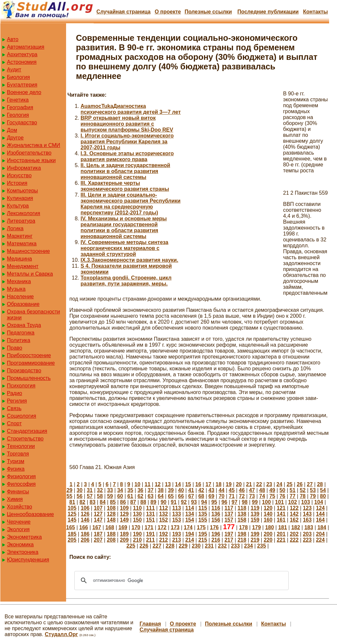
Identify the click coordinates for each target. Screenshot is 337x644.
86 (123, 502)
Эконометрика (24, 537)
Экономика (20, 545)
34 (120, 490)
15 (188, 484)
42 (201, 490)
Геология (18, 115)
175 (201, 527)
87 (133, 502)
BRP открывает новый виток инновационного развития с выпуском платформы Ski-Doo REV (127, 124)
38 (161, 490)
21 (249, 484)
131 (150, 514)
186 (85, 534)
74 (262, 496)
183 (309, 527)
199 (255, 534)
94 (204, 502)
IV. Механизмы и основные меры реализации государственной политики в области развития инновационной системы (124, 227)
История (17, 183)
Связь (14, 408)
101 (280, 502)
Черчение (19, 522)
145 (72, 520)
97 (234, 502)
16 (198, 484)
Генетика (18, 100)
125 (72, 514)
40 (181, 490)
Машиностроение (28, 251)
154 (190, 520)
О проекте (168, 12)
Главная (150, 624)
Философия (21, 484)
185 (72, 534)
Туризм (16, 461)
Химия (15, 499)
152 (164, 520)
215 (203, 540)
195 (203, 534)
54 (323, 490)
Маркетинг (20, 236)
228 (170, 546)
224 (320, 540)
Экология (18, 529)
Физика (16, 469)
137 (229, 514)
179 (257, 527)
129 (124, 514)
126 (85, 514)
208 (111, 540)
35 (130, 490)
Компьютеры (22, 191)
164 (320, 520)
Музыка (16, 289)
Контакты (315, 12)
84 (103, 502)
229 (183, 546)
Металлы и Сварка (30, 274)
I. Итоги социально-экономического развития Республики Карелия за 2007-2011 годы (127, 142)
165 (71, 527)
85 (113, 502)
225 (131, 546)
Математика (22, 244)
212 (164, 540)
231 (209, 546)
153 (177, 520)
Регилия (17, 401)
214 (190, 540)
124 (320, 508)
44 (222, 490)
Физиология (21, 476)
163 (307, 520)
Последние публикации (268, 12)
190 (137, 534)
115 (203, 508)
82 (83, 502)
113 (177, 508)
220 (268, 540)
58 (100, 496)
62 (140, 496)
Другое (15, 138)
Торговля (18, 454)
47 (252, 490)
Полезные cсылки (208, 12)
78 (303, 496)
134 (190, 514)
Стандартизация (27, 431)
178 (243, 527)
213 (177, 540)
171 (149, 527)
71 (232, 496)
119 (255, 508)
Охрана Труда (24, 325)
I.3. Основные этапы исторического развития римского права (127, 156)
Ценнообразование (30, 514)
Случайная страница (123, 12)
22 (259, 484)
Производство (24, 371)
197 (229, 534)
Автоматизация (26, 47)
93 (194, 502)
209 (124, 540)
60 (120, 496)
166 (84, 527)
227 (157, 546)
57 (90, 496)
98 (245, 502)
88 (143, 502)
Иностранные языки (31, 160)
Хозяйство (20, 507)
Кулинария (20, 198)
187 (98, 534)
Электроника (23, 552)
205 (72, 540)
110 (137, 508)
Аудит (14, 70)
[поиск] (181, 581)
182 (296, 527)
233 (236, 546)
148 (111, 520)
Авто (13, 39)
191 (150, 534)
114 (190, 508)
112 (164, 508)
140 (268, 514)
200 (268, 534)
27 (310, 484)
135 (203, 514)
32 (100, 490)
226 (144, 546)
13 (168, 484)
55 (69, 496)
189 (124, 534)
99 (255, 502)
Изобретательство (29, 153)
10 (137, 484)
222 (294, 540)
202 (294, 534)
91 (174, 502)
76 (282, 496)
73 (252, 496)
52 (303, 490)
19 (229, 484)
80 (323, 496)
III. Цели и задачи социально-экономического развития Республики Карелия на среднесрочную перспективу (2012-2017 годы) (131, 204)
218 (242, 540)
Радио (14, 393)
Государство (22, 123)
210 (137, 540)
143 (307, 514)
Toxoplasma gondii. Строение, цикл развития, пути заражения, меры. (126, 281)
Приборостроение (29, 355)
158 (242, 520)
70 (222, 496)
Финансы (18, 492)
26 (300, 484)
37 (151, 490)
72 (242, 496)
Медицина (19, 259)
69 (211, 496)
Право (15, 348)
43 (211, 490)
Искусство (19, 175)
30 (80, 490)
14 (178, 484)
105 (72, 508)
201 (281, 534)
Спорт (14, 423)
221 (281, 540)
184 (322, 527)
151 (150, 520)
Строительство (25, 439)
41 (191, 490)
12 (158, 484)
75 (272, 496)
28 (320, 484)
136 (216, 514)
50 (282, 490)
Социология (22, 416)
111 (150, 508)
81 (72, 502)
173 (175, 527)
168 (110, 527)
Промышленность (29, 378)
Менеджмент (23, 266)
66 (181, 496)
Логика (15, 228)
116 (216, 508)
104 (319, 502)
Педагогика (21, 333)
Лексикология (24, 213)
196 (216, 534)
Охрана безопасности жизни (33, 315)
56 (80, 496)
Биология (18, 77)
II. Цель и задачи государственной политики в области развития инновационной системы (125, 171)
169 (123, 527)
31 (90, 490)
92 (184, 502)
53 (313, 490)
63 (151, 496)
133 (177, 514)
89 (154, 502)
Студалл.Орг (61, 634)
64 (161, 496)
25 (290, 484)
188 (111, 534)
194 (190, 534)
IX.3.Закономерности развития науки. (129, 260)
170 (136, 527)
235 (262, 546)
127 (98, 514)
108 (111, 508)
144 (320, 514)
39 (171, 490)
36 (140, 490)
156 (216, 520)
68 (201, 496)
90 (163, 502)
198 (242, 534)
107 (98, 508)
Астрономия (22, 62)
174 (188, 527)
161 (281, 520)
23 (269, 484)
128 (111, 514)
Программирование (31, 363)
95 (214, 502)
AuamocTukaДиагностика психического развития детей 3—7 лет (131, 109)
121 (281, 508)
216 (216, 540)
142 (294, 514)
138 (242, 514)
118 (242, 508)
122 (294, 508)
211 (150, 540)
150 (137, 520)
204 (320, 534)
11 (148, 484)
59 (110, 496)
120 (268, 508)
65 (171, 496)
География (20, 107)
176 (215, 527)
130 (137, 514)
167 (97, 527)
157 (229, 520)
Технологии (21, 446)
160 (268, 520)
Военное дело (24, 92)
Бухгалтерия (22, 85)
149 (124, 520)
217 (229, 540)
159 (255, 520)
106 (85, 508)
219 (255, 540)
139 (255, 514)
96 (224, 502)
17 (208, 484)
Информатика (24, 168)
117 (229, 508)
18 (219, 484)
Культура (18, 206)
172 (162, 527)
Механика (19, 281)
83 (93, 502)
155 (203, 520)
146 (85, 520)
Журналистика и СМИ (34, 145)
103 (306, 502)
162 (294, 520)
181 (283, 527)
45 (232, 490)
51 (293, 490)
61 (130, 496)
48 (262, 490)
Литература (21, 221)
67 (191, 496)
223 (307, 540)
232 (222, 546)
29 (69, 490)
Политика (19, 340)
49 (272, 490)
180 (269, 527)
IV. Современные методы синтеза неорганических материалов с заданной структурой (124, 248)
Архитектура (22, 54)
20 (239, 484)
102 (292, 502)
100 (266, 502)
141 (281, 514)
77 (293, 496)
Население (20, 297)
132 (164, 514)
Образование (23, 304)
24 (279, 484)
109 (124, 508)
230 (196, 546)
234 (248, 546)
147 (98, 520)
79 (313, 496)
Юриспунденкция (28, 560)
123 (307, 508)
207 (98, 540)
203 (307, 534)
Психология (21, 386)
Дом (12, 130)
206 (85, 540)
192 (164, 534)
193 (177, 534)
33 (110, 490)
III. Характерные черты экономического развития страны (125, 186)
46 (242, 490)
